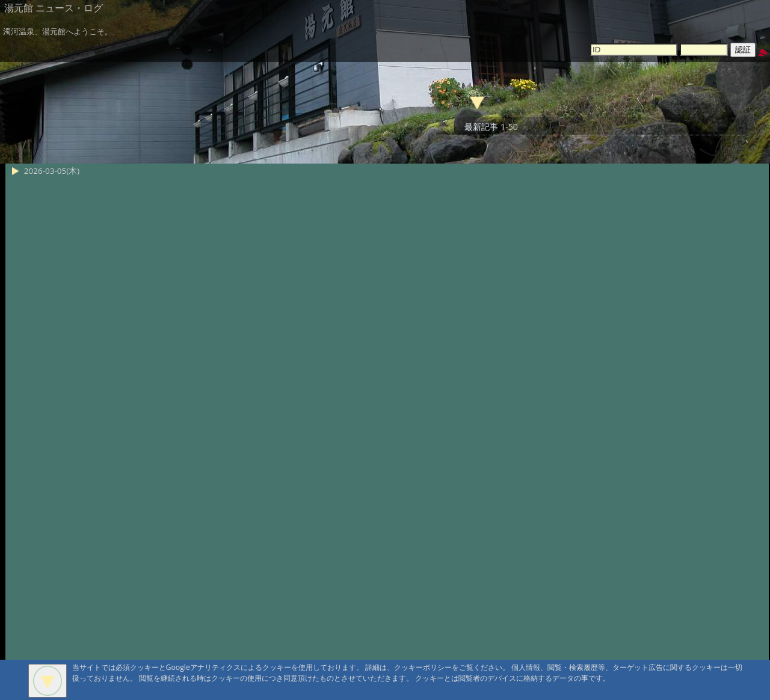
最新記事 (481, 127)
